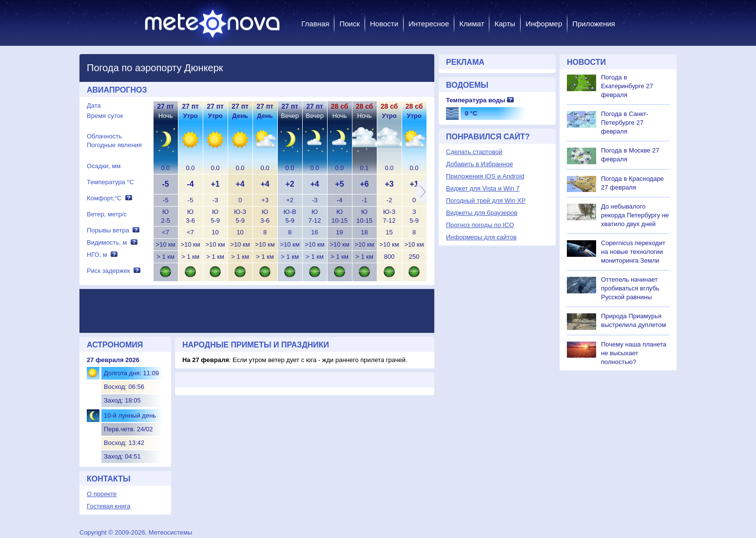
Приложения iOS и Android (485, 176)
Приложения (594, 24)
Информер (544, 24)
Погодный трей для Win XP (486, 201)
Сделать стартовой (474, 152)
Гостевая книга (108, 506)
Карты (505, 24)
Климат (472, 24)
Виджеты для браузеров (482, 213)
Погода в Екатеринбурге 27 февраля (627, 86)
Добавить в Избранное (479, 164)
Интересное (429, 24)
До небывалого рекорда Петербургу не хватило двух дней (635, 215)
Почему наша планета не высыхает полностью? (634, 353)
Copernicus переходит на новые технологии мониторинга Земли (633, 252)
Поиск (349, 24)
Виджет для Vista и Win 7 (483, 188)
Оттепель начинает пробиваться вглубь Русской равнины (630, 288)
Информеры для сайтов (481, 237)
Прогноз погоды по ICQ (480, 225)
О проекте (102, 494)
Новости (384, 24)
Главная (315, 24)
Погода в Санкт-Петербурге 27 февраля (625, 123)
